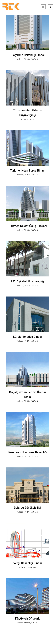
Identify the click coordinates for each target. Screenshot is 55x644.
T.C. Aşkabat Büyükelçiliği (28, 281)
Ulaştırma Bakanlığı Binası (28, 55)
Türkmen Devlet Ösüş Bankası (27, 226)
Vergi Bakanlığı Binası (28, 563)
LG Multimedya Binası (27, 337)
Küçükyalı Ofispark (27, 619)
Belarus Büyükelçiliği (27, 508)
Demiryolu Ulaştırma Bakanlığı (27, 452)
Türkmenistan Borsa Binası (28, 171)
